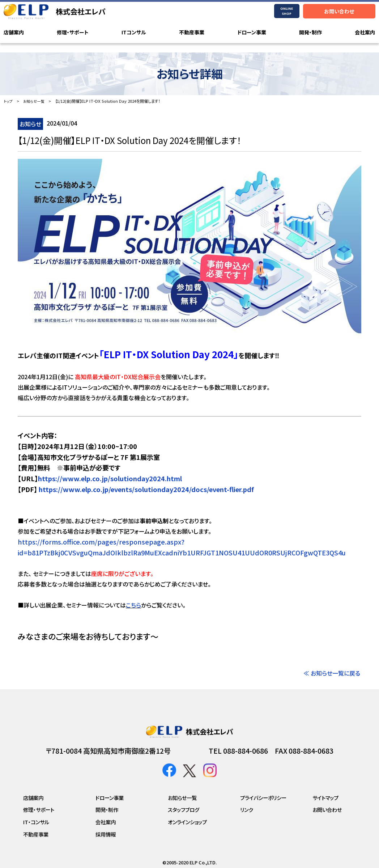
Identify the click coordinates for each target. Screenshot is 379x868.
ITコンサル (134, 33)
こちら (133, 605)
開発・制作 (310, 33)
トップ (8, 101)
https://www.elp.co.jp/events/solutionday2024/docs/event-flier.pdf (146, 489)
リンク (247, 810)
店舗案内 (14, 33)
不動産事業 (192, 33)
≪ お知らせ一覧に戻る (332, 673)
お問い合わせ (339, 11)
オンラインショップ (187, 822)
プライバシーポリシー (263, 798)
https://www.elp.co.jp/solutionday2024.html (110, 478)
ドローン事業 (252, 33)
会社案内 (365, 33)
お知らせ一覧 (35, 101)
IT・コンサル (36, 822)
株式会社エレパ (81, 11)
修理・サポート (73, 33)
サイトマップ (325, 798)
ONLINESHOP (287, 11)
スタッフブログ (184, 810)
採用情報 (106, 834)
